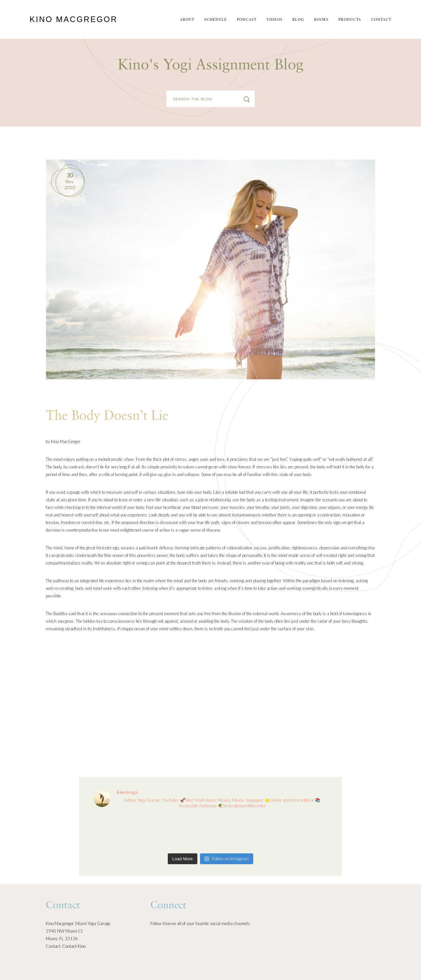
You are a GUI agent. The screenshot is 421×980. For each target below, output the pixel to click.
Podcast (247, 20)
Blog (298, 20)
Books (321, 20)
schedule (216, 20)
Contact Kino (74, 946)
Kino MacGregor (74, 19)
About (187, 20)
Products (350, 20)
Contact (381, 20)
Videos (274, 20)
